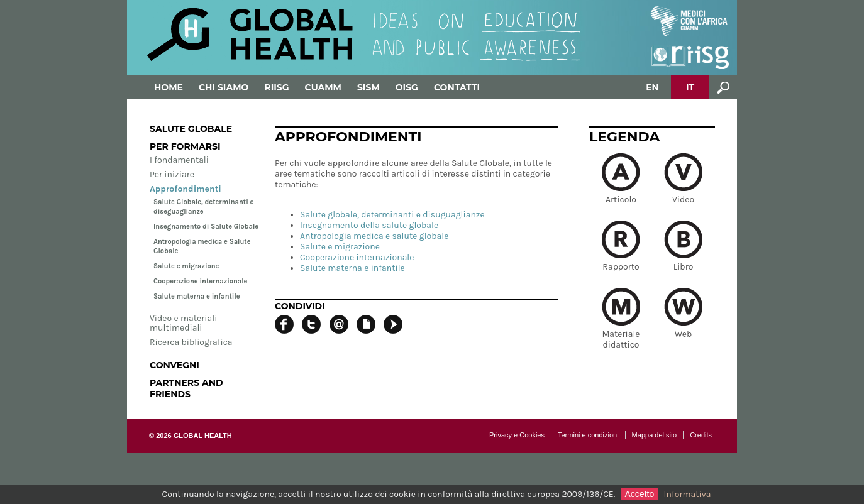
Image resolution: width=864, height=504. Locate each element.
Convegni (174, 365)
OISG (407, 87)
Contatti (457, 87)
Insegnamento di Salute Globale (206, 227)
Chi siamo (224, 87)
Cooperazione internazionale (200, 281)
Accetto (640, 494)
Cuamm (323, 87)
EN (652, 87)
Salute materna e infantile (197, 296)
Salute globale (191, 129)
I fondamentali (179, 160)
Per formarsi (185, 146)
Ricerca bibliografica (191, 342)
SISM (368, 87)
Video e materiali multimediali (183, 323)
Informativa (688, 494)
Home (169, 87)
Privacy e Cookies (517, 435)
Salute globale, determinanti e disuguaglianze (392, 215)
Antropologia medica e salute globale (374, 236)
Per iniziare (172, 174)
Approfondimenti (186, 189)
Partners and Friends (186, 388)
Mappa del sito (655, 435)
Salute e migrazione (186, 266)
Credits (701, 435)
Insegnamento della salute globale (369, 225)
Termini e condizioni (588, 435)
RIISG (276, 87)
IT (690, 87)
